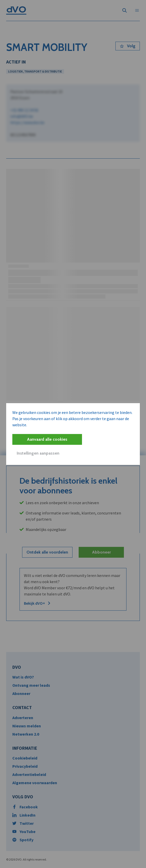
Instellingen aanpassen (38, 453)
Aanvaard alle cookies (47, 439)
